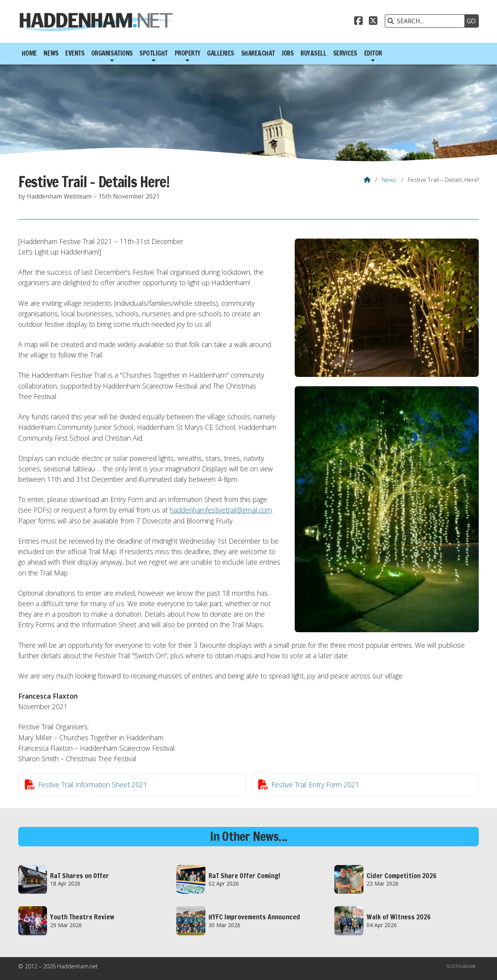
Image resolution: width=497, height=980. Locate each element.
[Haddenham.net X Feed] (373, 22)
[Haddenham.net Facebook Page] (358, 22)
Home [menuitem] (29, 53)
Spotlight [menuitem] (154, 53)
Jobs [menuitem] (288, 53)
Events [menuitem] (75, 53)
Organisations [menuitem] (112, 53)
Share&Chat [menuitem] (258, 53)
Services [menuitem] (345, 53)
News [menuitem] (51, 53)
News (389, 180)
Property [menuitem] (188, 53)
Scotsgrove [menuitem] (461, 966)
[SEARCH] (427, 21)
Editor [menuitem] (373, 53)
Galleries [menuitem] (221, 53)
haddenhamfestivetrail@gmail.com (221, 510)
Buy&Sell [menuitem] (313, 53)
